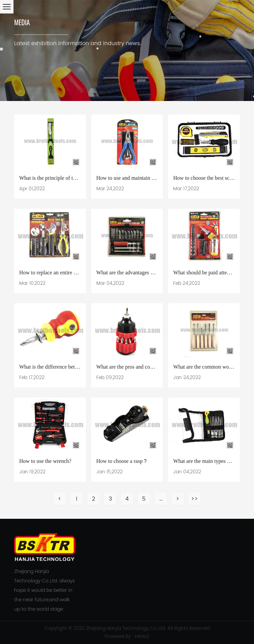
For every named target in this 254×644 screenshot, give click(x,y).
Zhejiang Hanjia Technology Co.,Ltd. (126, 628)
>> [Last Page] (194, 499)
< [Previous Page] (60, 499)
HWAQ (142, 636)
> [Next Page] (178, 499)
